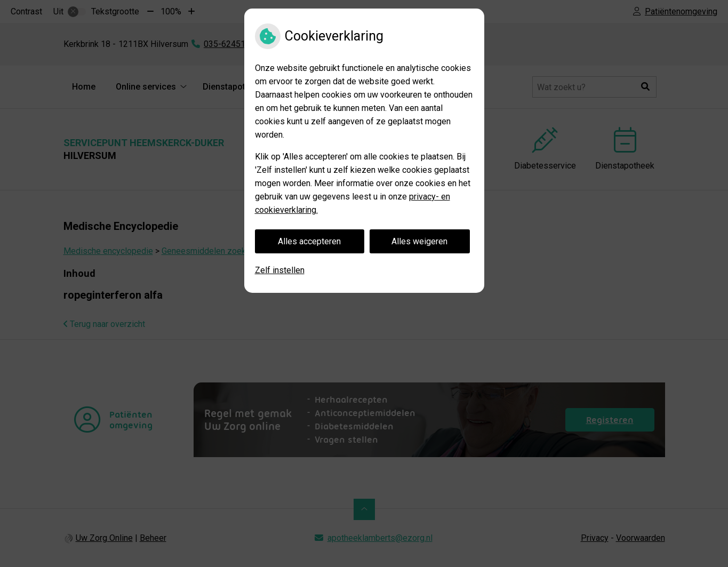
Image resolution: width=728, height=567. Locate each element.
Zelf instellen (280, 270)
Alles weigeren (419, 241)
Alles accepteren (309, 241)
